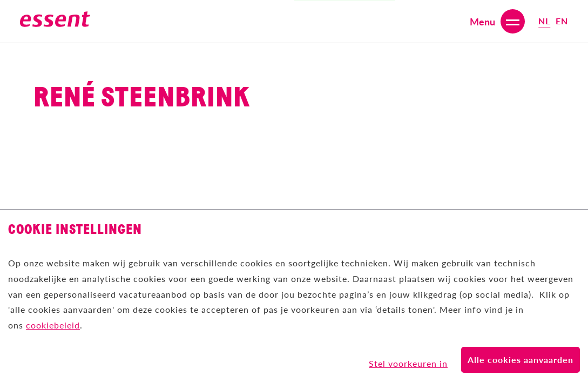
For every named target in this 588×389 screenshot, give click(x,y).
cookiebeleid (53, 325)
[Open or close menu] (497, 21)
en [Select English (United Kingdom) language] (562, 21)
